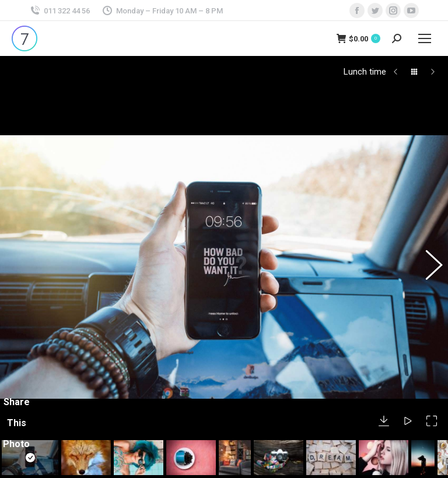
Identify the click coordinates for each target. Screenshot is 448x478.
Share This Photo (16, 393)
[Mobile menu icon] (425, 38)
